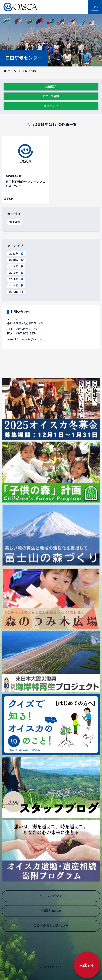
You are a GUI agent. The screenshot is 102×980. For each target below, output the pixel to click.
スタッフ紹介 (51, 96)
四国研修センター (24, 58)
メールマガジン (51, 896)
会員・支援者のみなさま (51, 926)
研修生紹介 (51, 106)
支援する (87, 965)
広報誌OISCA (51, 911)
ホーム (10, 71)
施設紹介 (51, 87)
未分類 (14, 222)
